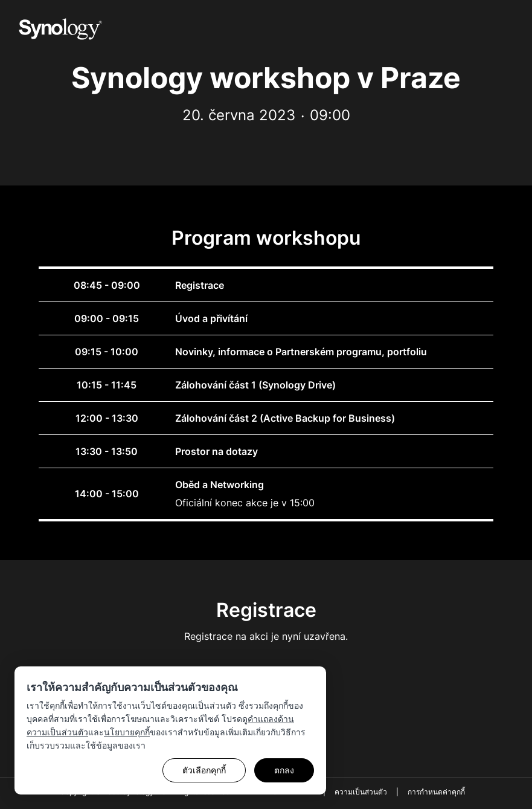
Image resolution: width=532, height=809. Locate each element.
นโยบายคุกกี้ (127, 732)
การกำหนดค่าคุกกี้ (436, 792)
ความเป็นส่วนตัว (361, 792)
